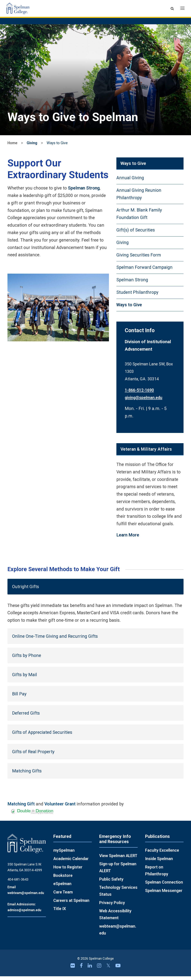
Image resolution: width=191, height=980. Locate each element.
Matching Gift (21, 808)
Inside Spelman (159, 862)
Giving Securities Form (139, 259)
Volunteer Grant (60, 808)
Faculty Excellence (162, 854)
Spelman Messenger (164, 894)
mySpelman (64, 854)
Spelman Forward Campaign (144, 271)
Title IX (60, 912)
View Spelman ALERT (118, 859)
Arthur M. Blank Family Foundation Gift (139, 218)
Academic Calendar (71, 862)
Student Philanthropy (137, 296)
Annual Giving (130, 181)
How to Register (68, 871)
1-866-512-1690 (139, 394)
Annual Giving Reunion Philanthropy (139, 198)
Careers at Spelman (71, 904)
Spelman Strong (84, 192)
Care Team (63, 896)
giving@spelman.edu (144, 401)
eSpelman (62, 887)
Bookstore (63, 879)
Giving (32, 147)
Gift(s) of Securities (136, 234)
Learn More (128, 539)
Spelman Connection (164, 886)
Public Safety (111, 883)
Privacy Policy (112, 906)
